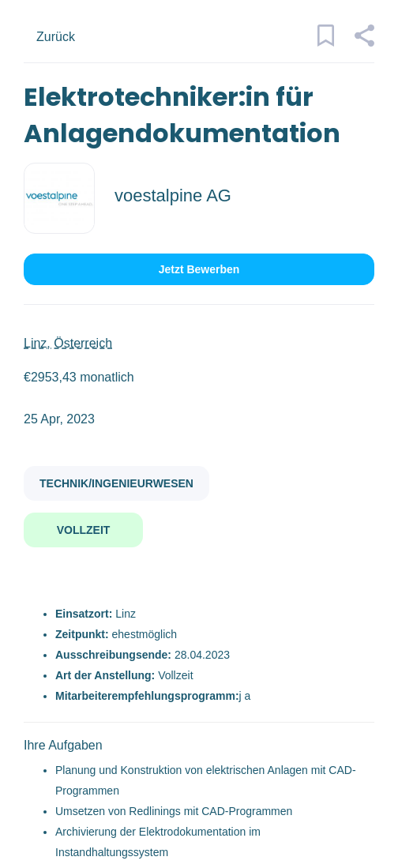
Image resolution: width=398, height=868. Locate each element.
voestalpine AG (173, 195)
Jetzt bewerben (199, 269)
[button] (364, 43)
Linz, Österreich (68, 343)
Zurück (56, 37)
